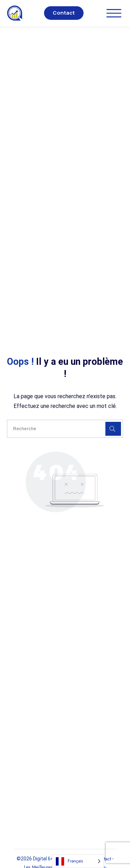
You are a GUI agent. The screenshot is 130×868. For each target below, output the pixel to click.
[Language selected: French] (78, 861)
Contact (64, 13)
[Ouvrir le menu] (114, 13)
